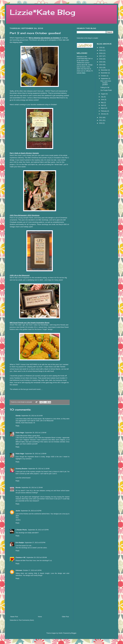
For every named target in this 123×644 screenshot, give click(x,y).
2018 (101, 53)
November (104, 73)
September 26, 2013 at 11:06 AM (36, 433)
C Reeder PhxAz (21, 530)
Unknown (19, 570)
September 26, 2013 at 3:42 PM (31, 511)
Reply (17, 426)
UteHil (60, 633)
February (104, 111)
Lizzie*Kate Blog (43, 12)
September (105, 79)
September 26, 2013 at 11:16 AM (39, 469)
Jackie (18, 511)
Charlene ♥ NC (21, 557)
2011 (101, 120)
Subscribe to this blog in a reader (87, 38)
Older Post (65, 617)
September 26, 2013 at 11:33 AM (32, 488)
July (102, 97)
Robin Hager (20, 433)
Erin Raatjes (20, 543)
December (104, 70)
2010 (101, 123)
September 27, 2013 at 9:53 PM (35, 543)
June (103, 100)
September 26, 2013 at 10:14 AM (32, 416)
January (104, 114)
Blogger (74, 633)
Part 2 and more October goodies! (106, 83)
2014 (101, 65)
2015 (101, 62)
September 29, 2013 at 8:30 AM (37, 557)
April (102, 105)
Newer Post (14, 617)
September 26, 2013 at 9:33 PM (38, 530)
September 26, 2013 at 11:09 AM (36, 454)
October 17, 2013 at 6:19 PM (32, 570)
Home (40, 617)
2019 (101, 50)
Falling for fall (105, 88)
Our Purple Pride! (106, 90)
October (104, 76)
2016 (101, 59)
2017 (101, 56)
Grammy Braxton (21, 469)
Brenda (18, 488)
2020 (101, 48)
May (102, 103)
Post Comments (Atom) (26, 620)
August (103, 94)
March (103, 108)
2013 (101, 68)
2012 (101, 118)
